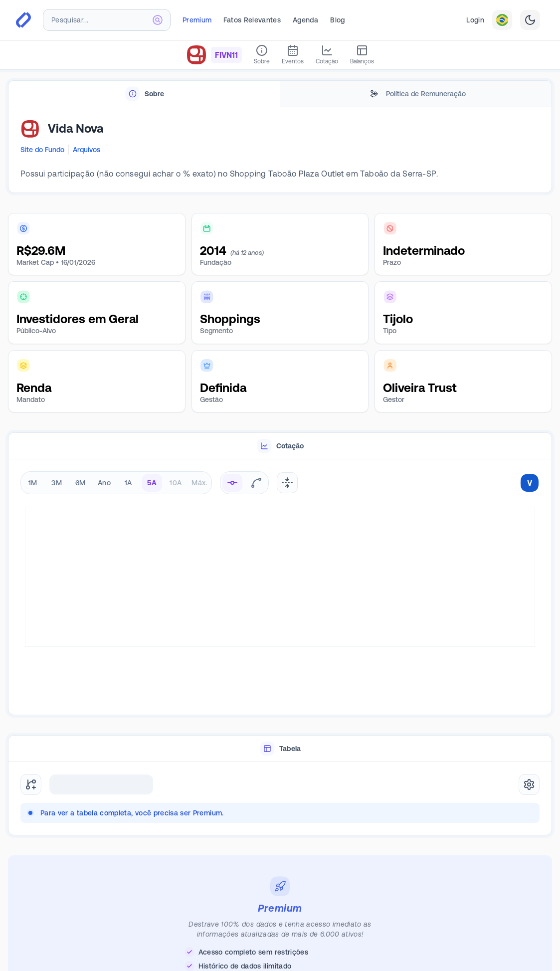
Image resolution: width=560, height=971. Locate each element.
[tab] (144, 94)
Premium (197, 20)
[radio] (232, 483)
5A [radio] (152, 483)
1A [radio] (128, 483)
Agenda (305, 20)
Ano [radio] (104, 483)
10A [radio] (176, 483)
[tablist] (280, 94)
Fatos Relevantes (252, 20)
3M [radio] (57, 483)
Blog (337, 20)
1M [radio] (33, 483)
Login (475, 20)
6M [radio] (81, 483)
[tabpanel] (280, 150)
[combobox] (107, 20)
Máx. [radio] (199, 483)
